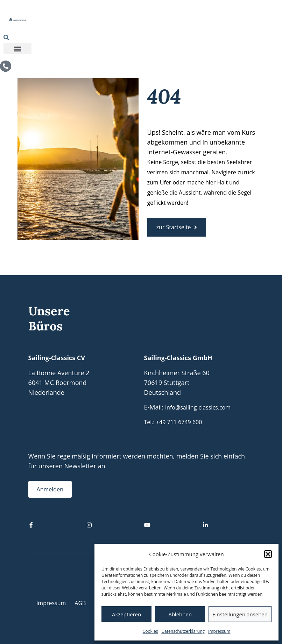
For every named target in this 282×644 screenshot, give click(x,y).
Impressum (219, 631)
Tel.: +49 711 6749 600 (173, 422)
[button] (268, 554)
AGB (80, 603)
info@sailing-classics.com (198, 407)
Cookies (150, 631)
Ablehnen (180, 614)
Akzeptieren (126, 614)
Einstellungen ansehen (240, 614)
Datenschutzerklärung (183, 631)
